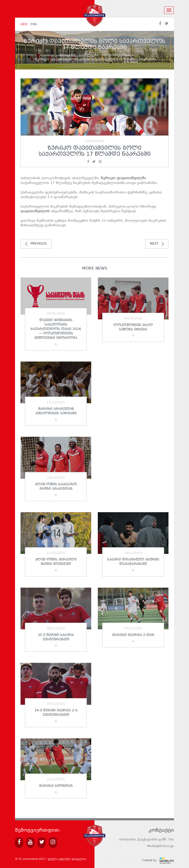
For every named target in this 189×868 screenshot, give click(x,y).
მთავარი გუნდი (116, 55)
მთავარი (68, 55)
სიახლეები (89, 55)
